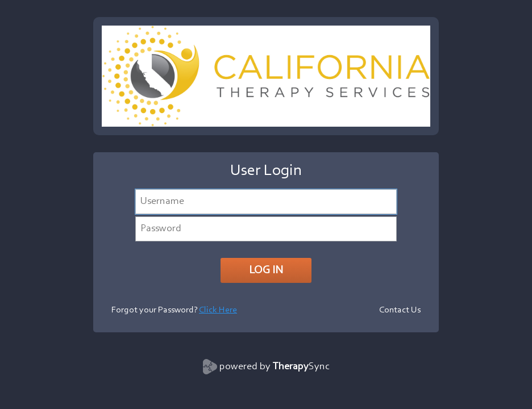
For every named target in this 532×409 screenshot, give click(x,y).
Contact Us (400, 310)
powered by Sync (275, 367)
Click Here (218, 310)
